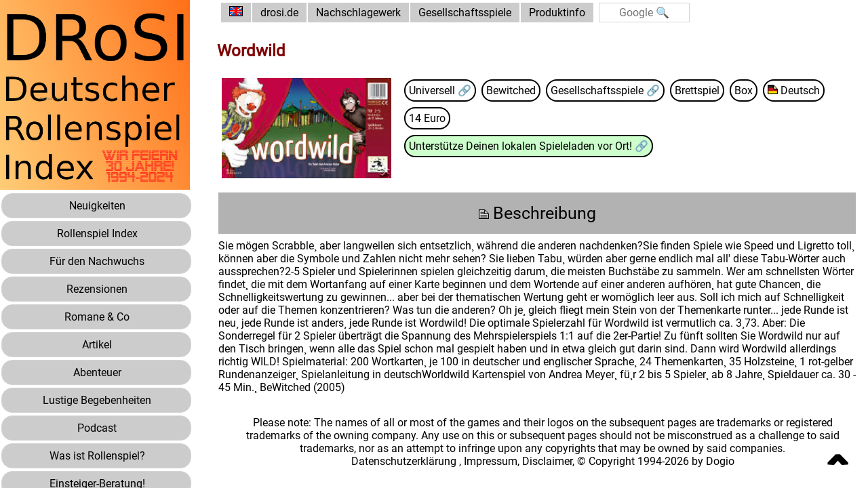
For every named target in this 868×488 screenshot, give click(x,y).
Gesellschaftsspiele (465, 13)
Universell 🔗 (440, 90)
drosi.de (279, 13)
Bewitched (511, 90)
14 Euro (427, 118)
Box (744, 90)
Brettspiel (697, 90)
